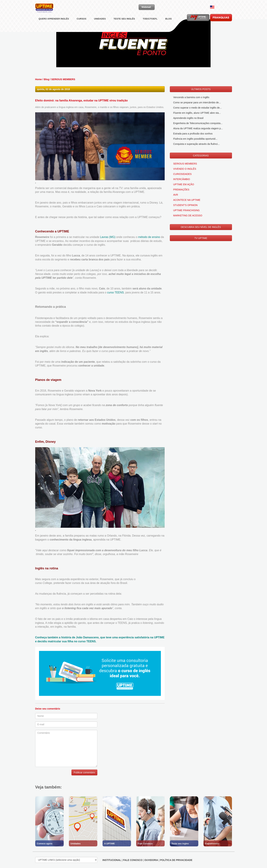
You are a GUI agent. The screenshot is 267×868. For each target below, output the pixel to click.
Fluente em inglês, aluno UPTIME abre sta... (197, 113)
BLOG (169, 27)
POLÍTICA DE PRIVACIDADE (176, 860)
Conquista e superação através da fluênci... (196, 144)
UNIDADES (100, 27)
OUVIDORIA (151, 860)
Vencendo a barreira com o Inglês (191, 97)
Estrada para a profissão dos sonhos (193, 134)
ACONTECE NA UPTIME (187, 200)
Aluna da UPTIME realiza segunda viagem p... (198, 128)
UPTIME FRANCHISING (186, 210)
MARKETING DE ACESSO (188, 215)
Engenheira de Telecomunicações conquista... (198, 123)
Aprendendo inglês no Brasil (188, 118)
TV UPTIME (201, 238)
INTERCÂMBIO (182, 179)
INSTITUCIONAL (112, 860)
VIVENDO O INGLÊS (185, 169)
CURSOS (81, 27)
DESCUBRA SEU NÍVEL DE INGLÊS (201, 227)
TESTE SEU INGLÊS (124, 27)
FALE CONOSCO (133, 860)
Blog (47, 79)
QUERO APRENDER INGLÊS (54, 27)
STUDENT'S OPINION (185, 205)
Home (39, 79)
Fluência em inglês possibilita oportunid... (195, 139)
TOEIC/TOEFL (150, 27)
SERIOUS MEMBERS (63, 79)
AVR (176, 195)
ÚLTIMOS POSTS (201, 89)
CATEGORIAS (201, 156)
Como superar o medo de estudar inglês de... (198, 108)
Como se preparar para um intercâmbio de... (197, 102)
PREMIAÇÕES (181, 190)
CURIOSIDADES (183, 174)
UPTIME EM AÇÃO (184, 184)
